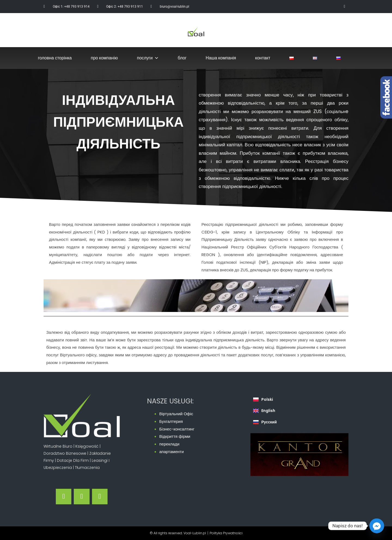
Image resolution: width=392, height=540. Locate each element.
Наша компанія (221, 58)
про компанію (105, 58)
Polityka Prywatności (226, 533)
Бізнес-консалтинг (177, 429)
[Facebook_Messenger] (377, 526)
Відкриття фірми (175, 436)
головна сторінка (55, 58)
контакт (263, 58)
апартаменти (171, 452)
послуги (148, 58)
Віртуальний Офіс (176, 414)
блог (182, 58)
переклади (169, 444)
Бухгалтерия (171, 421)
